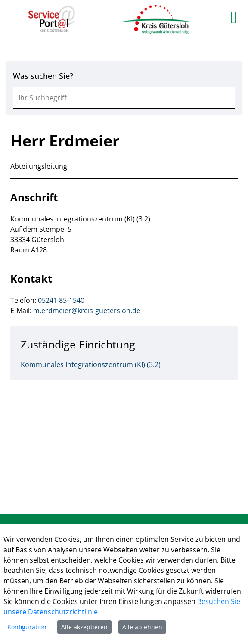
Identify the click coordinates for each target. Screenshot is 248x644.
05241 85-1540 (61, 300)
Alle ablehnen (142, 627)
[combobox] (124, 98)
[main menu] (234, 17)
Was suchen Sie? (43, 76)
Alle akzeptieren (84, 627)
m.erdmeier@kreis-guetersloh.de (87, 311)
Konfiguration (27, 627)
